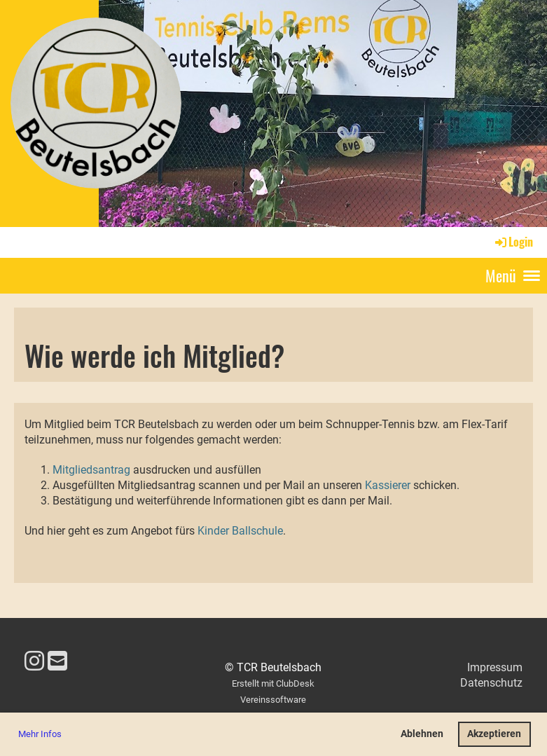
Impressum (495, 667)
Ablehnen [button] (422, 734)
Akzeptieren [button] (494, 734)
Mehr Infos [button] (40, 734)
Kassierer (389, 485)
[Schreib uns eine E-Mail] (57, 661)
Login (513, 242)
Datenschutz (491, 683)
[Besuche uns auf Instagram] (34, 661)
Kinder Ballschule (240, 531)
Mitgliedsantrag (91, 470)
